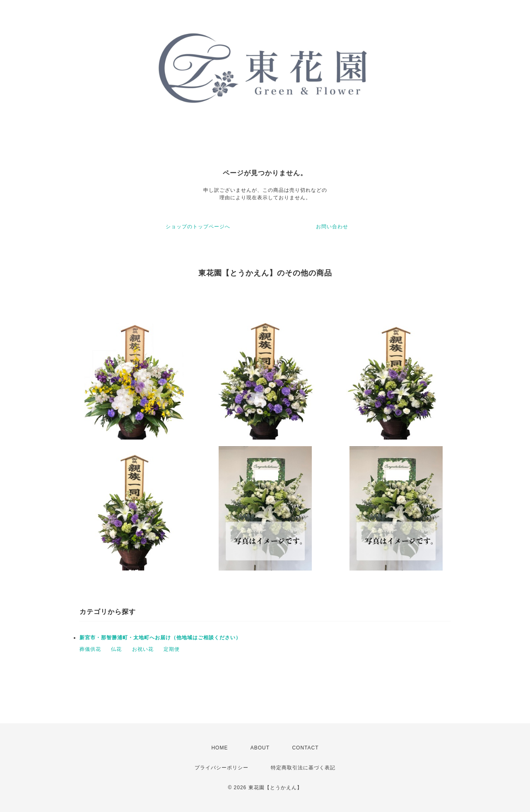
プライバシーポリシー (222, 768)
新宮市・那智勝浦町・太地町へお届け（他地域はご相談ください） (160, 638)
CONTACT (305, 748)
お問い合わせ (332, 227)
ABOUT (260, 748)
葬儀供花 (90, 649)
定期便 (172, 649)
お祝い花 (143, 649)
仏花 (116, 649)
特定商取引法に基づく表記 (303, 768)
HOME (219, 748)
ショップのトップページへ (198, 227)
